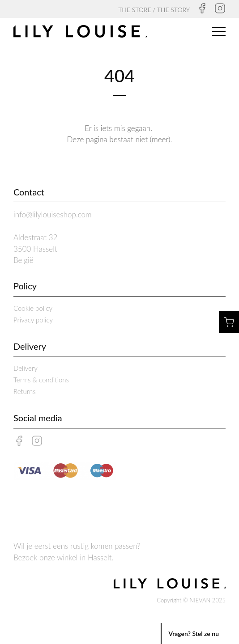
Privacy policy (33, 320)
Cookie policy (33, 308)
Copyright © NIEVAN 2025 (191, 600)
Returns (25, 391)
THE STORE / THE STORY (154, 10)
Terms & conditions (41, 380)
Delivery (26, 368)
